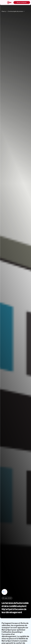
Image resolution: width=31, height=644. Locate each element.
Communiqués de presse (15, 11)
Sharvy (4, 11)
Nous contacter (22, 2)
